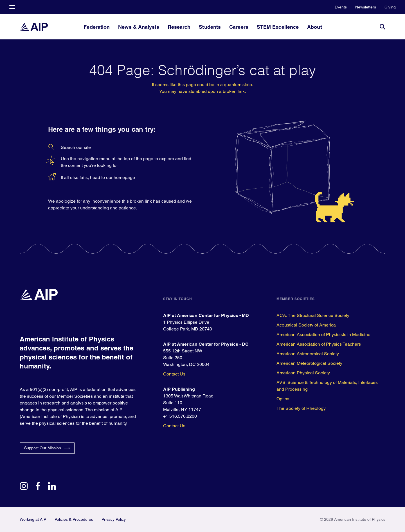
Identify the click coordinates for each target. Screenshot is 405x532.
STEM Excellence (278, 27)
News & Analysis (139, 27)
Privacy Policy (114, 519)
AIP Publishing (179, 389)
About (314, 27)
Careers (239, 27)
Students (210, 27)
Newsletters (366, 7)
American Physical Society (303, 373)
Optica (283, 399)
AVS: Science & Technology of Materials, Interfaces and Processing (327, 386)
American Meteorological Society (309, 363)
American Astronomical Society (308, 354)
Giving (390, 7)
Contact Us (174, 374)
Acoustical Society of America (306, 325)
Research (179, 27)
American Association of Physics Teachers (319, 344)
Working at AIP (33, 519)
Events (341, 7)
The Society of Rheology (301, 408)
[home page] (34, 27)
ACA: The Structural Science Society (313, 315)
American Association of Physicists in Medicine (323, 335)
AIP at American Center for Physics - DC (206, 344)
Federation (97, 27)
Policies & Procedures (74, 519)
